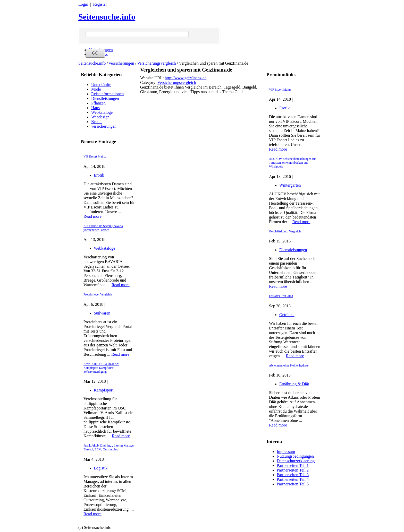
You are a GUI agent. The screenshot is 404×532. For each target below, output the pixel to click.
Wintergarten (290, 185)
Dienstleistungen (105, 98)
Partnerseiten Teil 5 (293, 484)
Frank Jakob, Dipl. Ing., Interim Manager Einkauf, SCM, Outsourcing (109, 447)
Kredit (96, 122)
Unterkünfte (101, 85)
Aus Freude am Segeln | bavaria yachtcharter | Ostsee (103, 228)
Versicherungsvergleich (157, 63)
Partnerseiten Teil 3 (293, 475)
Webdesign (100, 117)
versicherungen (122, 63)
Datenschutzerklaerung (296, 461)
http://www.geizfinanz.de (186, 78)
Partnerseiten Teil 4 (293, 479)
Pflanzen (98, 103)
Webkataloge (102, 112)
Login (83, 4)
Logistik (101, 468)
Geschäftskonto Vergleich (285, 231)
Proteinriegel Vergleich (98, 294)
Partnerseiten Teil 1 (293, 465)
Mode (96, 89)
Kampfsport (104, 390)
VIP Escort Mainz (95, 156)
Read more (92, 216)
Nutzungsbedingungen (295, 456)
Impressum (286, 452)
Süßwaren (102, 313)
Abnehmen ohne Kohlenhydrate (289, 365)
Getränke (287, 315)
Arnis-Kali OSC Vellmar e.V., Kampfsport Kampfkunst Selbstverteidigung (102, 368)
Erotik (99, 175)
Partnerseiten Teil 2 (293, 470)
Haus (95, 108)
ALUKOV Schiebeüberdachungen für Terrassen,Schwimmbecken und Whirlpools (292, 163)
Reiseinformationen (107, 94)
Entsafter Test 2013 (281, 296)
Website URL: (153, 78)
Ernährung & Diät (294, 384)
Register (100, 4)
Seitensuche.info (107, 17)
